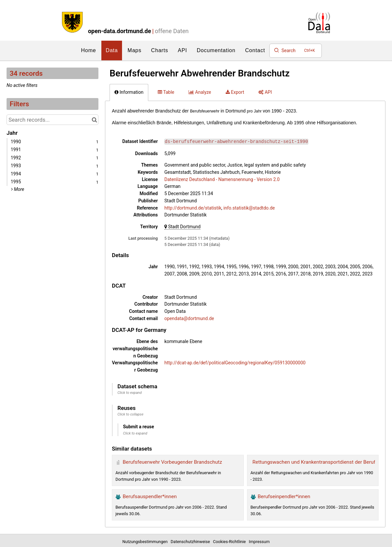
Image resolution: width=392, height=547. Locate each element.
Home (89, 50)
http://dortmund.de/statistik (193, 208)
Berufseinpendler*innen (284, 496)
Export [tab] (235, 92)
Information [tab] (129, 92)
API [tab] (265, 92)
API (182, 50)
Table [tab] (166, 92)
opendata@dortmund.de (189, 318)
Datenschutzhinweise (191, 542)
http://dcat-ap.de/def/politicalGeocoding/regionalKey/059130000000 (235, 363)
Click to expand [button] (130, 393)
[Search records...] (52, 120)
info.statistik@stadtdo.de (249, 208)
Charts (160, 50)
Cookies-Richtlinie (230, 542)
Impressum (259, 542)
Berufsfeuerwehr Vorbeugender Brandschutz (172, 462)
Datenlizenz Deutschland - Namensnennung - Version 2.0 (222, 179)
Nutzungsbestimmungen (146, 542)
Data (112, 50)
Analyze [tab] (200, 92)
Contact (255, 50)
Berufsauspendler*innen (150, 496)
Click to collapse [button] (130, 414)
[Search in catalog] (94, 120)
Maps (134, 50)
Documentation (216, 50)
